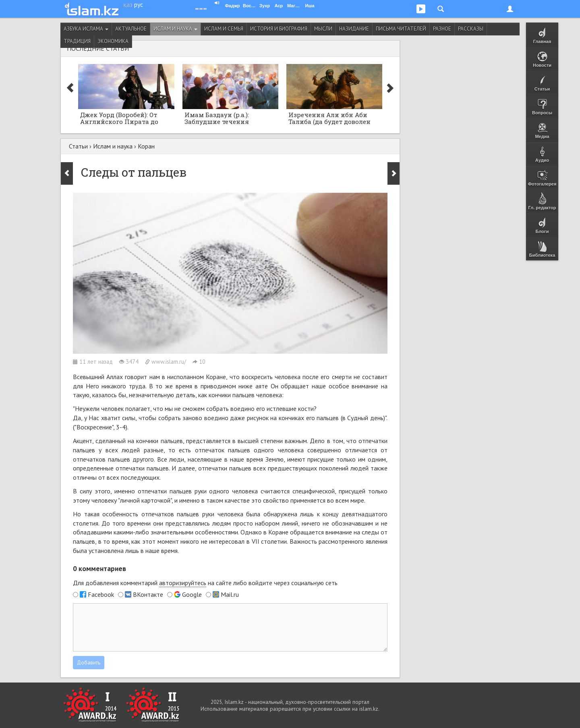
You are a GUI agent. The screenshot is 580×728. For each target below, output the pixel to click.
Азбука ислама (86, 29)
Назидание (354, 29)
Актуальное (131, 29)
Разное (442, 29)
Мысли (323, 29)
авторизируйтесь (183, 583)
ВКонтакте (148, 594)
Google (192, 594)
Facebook (101, 594)
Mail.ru (230, 594)
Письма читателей (401, 29)
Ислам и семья (224, 29)
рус (139, 4)
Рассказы (471, 29)
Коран (146, 146)
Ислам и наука (175, 29)
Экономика (113, 41)
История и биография (279, 29)
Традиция (77, 41)
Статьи (78, 146)
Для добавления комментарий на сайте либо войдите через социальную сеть (205, 583)
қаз (128, 4)
